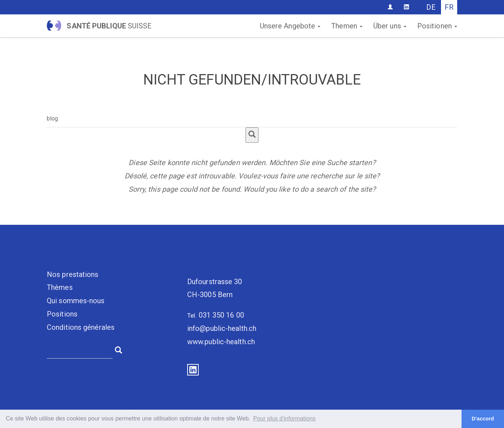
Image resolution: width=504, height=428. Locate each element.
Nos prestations (73, 274)
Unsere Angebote (290, 26)
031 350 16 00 (221, 315)
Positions (62, 314)
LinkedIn (193, 370)
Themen (347, 26)
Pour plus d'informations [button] (284, 418)
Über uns (390, 26)
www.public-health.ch (221, 342)
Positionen (437, 26)
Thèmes (60, 287)
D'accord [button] (483, 419)
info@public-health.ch (222, 328)
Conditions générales (81, 327)
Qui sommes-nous (76, 301)
